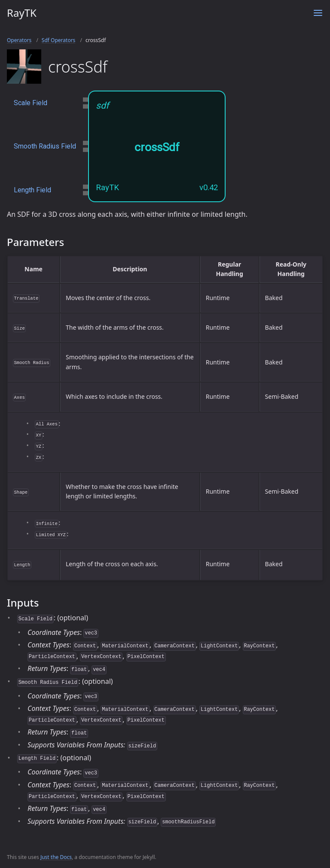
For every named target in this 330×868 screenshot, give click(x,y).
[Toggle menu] (318, 13)
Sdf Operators (58, 40)
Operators (19, 40)
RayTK (22, 13)
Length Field (32, 190)
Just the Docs (56, 857)
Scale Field (31, 103)
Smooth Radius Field (45, 146)
